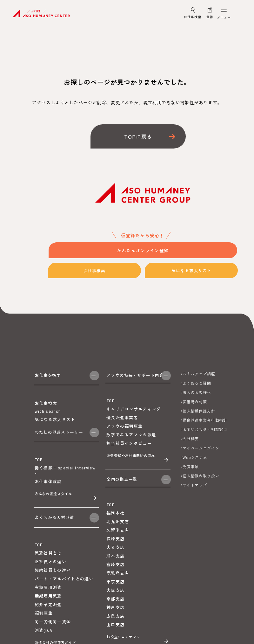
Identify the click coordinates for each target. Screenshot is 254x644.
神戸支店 (115, 621)
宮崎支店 (115, 578)
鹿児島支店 (118, 586)
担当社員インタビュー (129, 448)
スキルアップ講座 (199, 374)
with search (48, 419)
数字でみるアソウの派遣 (131, 440)
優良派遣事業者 (122, 423)
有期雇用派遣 (48, 614)
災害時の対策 (195, 402)
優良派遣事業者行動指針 (205, 420)
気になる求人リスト (193, 271)
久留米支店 (118, 544)
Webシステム (195, 457)
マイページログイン (201, 448)
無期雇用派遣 (48, 622)
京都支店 (115, 612)
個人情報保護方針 (199, 411)
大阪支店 (115, 604)
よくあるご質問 (197, 383)
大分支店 (115, 561)
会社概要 (191, 439)
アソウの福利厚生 (124, 431)
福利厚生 (44, 640)
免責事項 (191, 467)
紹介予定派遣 (48, 631)
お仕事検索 (96, 271)
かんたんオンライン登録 (143, 251)
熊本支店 (115, 569)
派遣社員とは (48, 579)
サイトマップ (195, 485)
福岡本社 (115, 527)
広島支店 (115, 629)
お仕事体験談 (48, 497)
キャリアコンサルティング (134, 414)
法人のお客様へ (197, 392)
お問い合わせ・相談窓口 (205, 429)
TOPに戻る (138, 136)
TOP (39, 475)
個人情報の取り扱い (201, 476)
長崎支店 (115, 552)
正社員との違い (50, 588)
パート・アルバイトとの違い (64, 605)
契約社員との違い (53, 597)
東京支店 (115, 595)
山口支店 (115, 638)
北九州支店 (118, 535)
